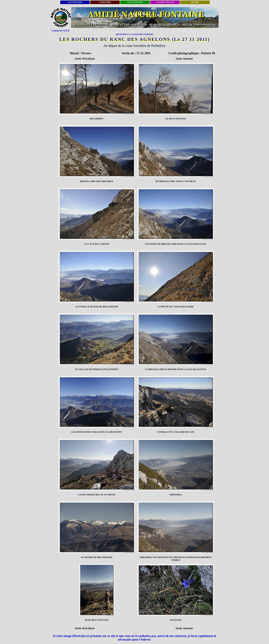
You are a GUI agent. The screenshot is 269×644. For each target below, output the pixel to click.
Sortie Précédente (85, 59)
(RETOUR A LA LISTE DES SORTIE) (134, 34)
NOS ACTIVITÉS (135, 2)
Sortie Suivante (184, 59)
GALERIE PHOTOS (165, 2)
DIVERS (195, 2)
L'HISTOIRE (105, 2)
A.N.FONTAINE (75, 2)
